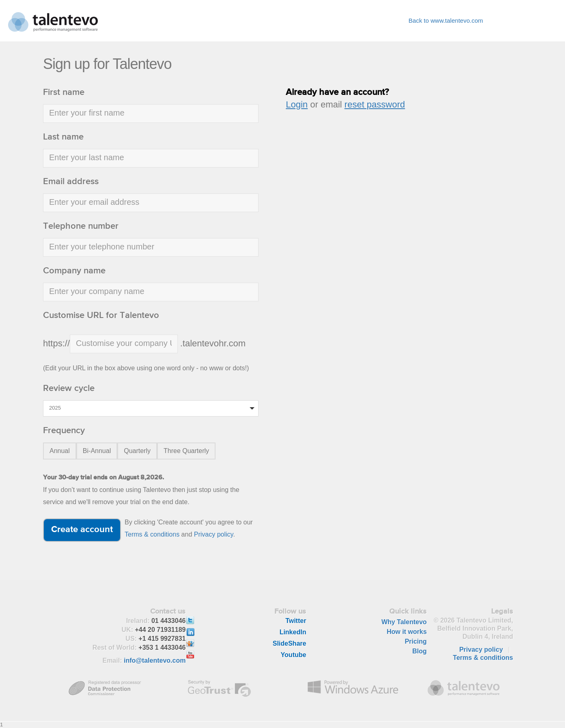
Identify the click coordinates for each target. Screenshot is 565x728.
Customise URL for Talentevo (101, 316)
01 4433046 (169, 621)
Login (297, 104)
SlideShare (290, 643)
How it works (407, 632)
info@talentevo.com (155, 660)
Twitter (296, 621)
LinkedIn (293, 632)
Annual (60, 451)
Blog (420, 651)
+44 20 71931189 (160, 630)
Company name (74, 271)
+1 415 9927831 (162, 639)
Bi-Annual (97, 451)
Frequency (64, 431)
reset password (375, 104)
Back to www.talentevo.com (446, 20)
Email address (71, 182)
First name (64, 92)
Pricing (416, 641)
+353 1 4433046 (162, 647)
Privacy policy (214, 534)
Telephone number (81, 226)
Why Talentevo (404, 622)
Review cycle (69, 389)
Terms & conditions (152, 534)
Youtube (294, 655)
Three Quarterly (186, 451)
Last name (63, 137)
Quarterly (137, 451)
